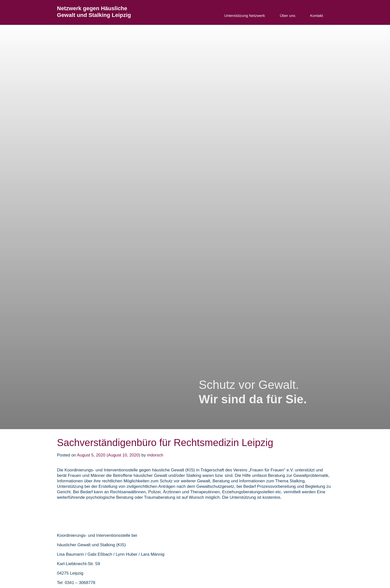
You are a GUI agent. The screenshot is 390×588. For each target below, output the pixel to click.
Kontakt (317, 16)
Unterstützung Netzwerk (245, 16)
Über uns (288, 16)
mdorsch (155, 455)
